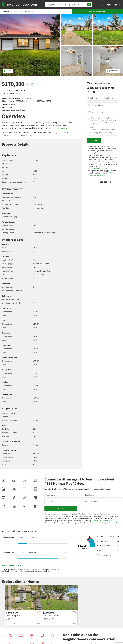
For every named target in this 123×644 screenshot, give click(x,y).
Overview (5, 11)
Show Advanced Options (11, 565)
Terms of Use (100, 175)
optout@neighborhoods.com (98, 168)
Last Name (109, 98)
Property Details (16, 11)
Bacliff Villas (26, 98)
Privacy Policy (101, 523)
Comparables (29, 11)
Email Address (97, 112)
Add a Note (92, 127)
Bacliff (18, 98)
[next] (39, 597)
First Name (93, 98)
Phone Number (98, 105)
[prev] (7, 597)
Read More (63, 128)
